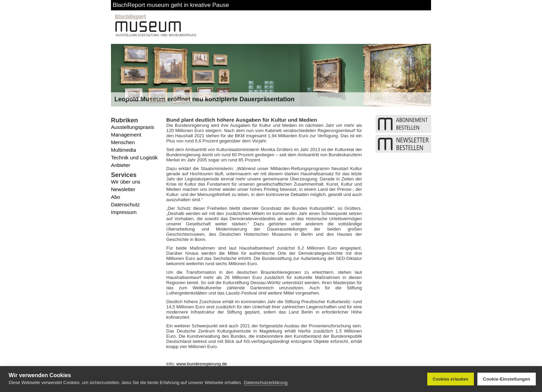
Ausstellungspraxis (133, 127)
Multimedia (124, 150)
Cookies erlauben (451, 379)
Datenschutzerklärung (265, 382)
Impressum (124, 212)
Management (126, 135)
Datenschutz (125, 204)
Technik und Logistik (134, 157)
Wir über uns (126, 182)
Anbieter (121, 165)
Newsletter (123, 189)
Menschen (123, 142)
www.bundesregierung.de (202, 364)
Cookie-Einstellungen (507, 379)
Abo (116, 197)
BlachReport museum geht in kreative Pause (171, 5)
